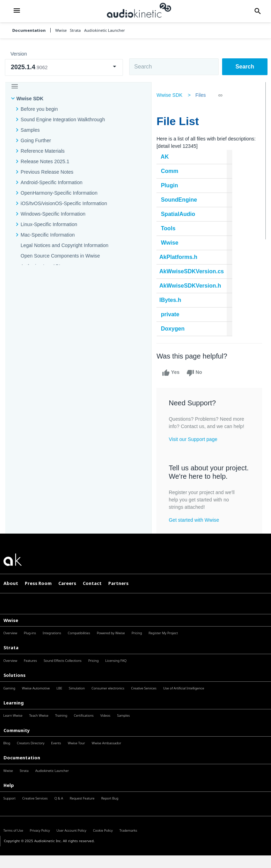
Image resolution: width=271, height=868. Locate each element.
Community (17, 746)
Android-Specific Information (52, 182)
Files (203, 95)
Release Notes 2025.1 (45, 161)
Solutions (14, 691)
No (196, 373)
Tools (170, 228)
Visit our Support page (195, 447)
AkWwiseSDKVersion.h (192, 286)
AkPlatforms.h (180, 257)
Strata (11, 663)
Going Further (36, 140)
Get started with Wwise (196, 536)
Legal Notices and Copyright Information (64, 245)
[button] (17, 11)
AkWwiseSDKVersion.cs (193, 271)
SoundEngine (181, 200)
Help (9, 801)
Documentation (29, 30)
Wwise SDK (30, 99)
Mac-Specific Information (48, 235)
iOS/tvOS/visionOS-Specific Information (64, 203)
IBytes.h (172, 300)
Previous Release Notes (47, 172)
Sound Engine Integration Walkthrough (63, 120)
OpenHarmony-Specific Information (59, 193)
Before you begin (39, 109)
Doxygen (175, 329)
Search (245, 67)
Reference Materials (43, 151)
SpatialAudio (180, 214)
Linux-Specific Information (49, 224)
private (172, 314)
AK (166, 157)
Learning (14, 718)
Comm (171, 171)
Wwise (171, 243)
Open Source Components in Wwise (60, 256)
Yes (173, 373)
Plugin (171, 185)
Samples (30, 130)
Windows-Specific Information (53, 214)
